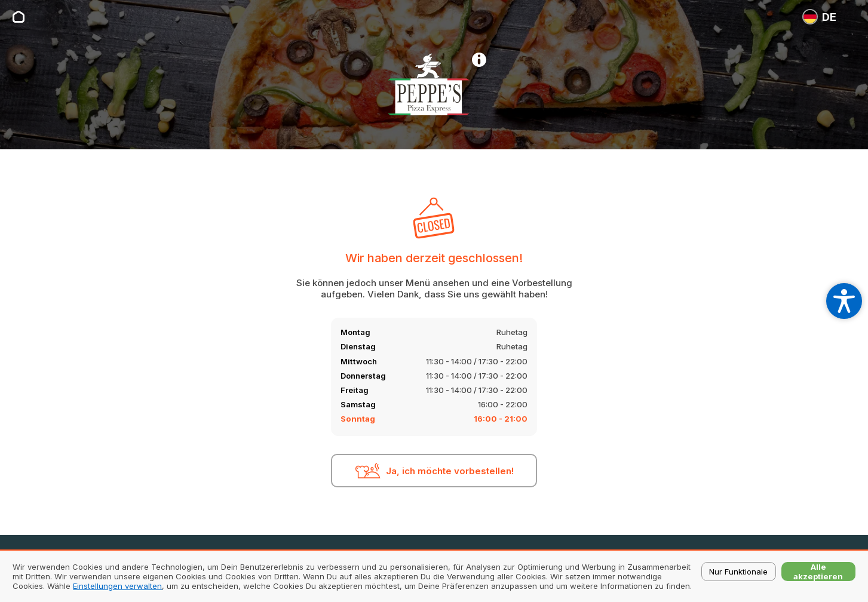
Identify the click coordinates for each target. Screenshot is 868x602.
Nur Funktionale (738, 572)
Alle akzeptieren (818, 572)
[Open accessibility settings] (844, 301)
